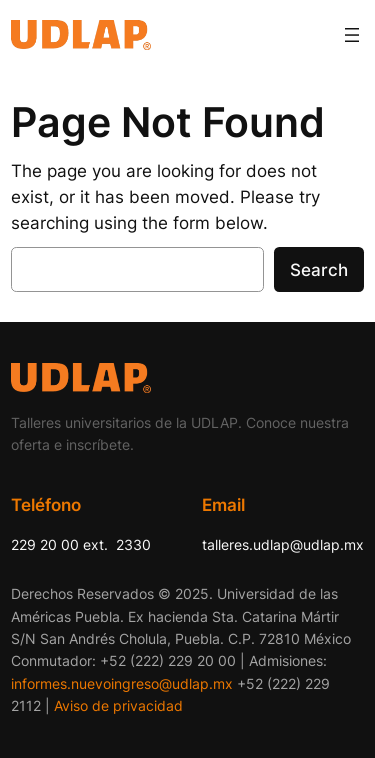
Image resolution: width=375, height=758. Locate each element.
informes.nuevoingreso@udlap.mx (122, 683)
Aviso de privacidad (118, 705)
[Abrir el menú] (352, 35)
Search (319, 270)
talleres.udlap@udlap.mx (283, 544)
